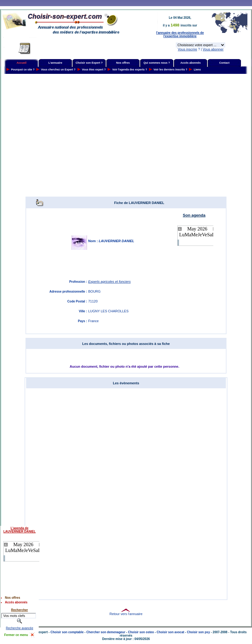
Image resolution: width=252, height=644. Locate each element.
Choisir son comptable (67, 632)
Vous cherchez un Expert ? (58, 70)
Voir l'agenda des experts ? (130, 70)
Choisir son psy (198, 632)
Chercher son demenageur (106, 632)
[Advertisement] (58, 135)
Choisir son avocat (170, 632)
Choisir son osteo (141, 632)
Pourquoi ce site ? (23, 70)
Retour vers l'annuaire (126, 614)
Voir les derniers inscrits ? (171, 70)
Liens (197, 70)
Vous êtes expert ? (94, 70)
